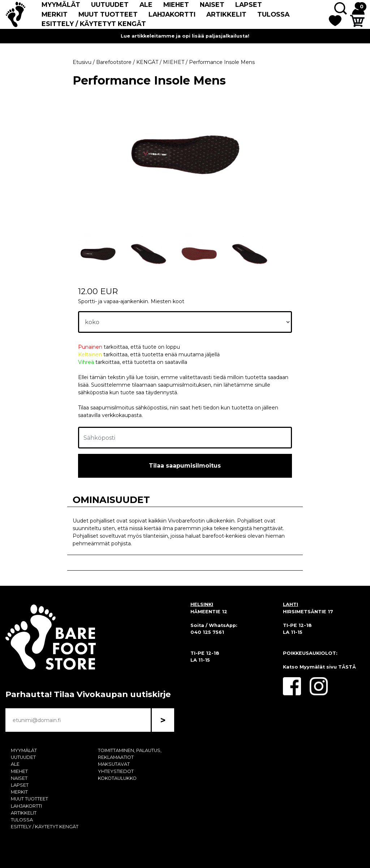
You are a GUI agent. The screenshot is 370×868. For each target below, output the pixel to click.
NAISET (212, 5)
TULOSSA (273, 14)
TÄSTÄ (347, 667)
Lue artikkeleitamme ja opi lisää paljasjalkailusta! (185, 36)
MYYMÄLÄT (61, 5)
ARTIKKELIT (226, 14)
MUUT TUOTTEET (108, 14)
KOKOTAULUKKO (117, 778)
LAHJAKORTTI (172, 14)
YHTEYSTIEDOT (116, 771)
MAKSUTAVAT (114, 764)
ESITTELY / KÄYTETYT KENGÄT (94, 24)
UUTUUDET (110, 5)
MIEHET (176, 5)
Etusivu (82, 62)
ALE (146, 5)
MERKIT (55, 14)
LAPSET (249, 5)
